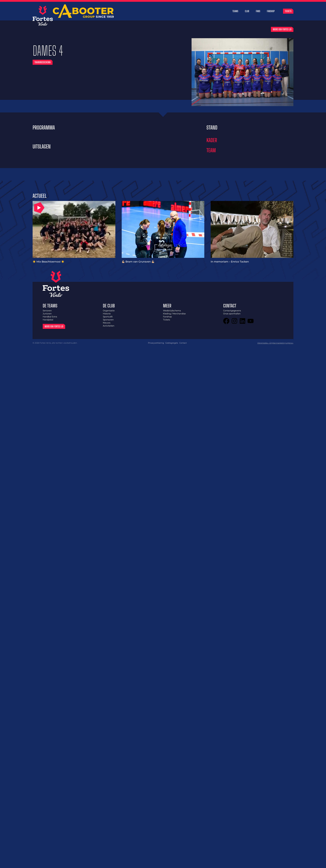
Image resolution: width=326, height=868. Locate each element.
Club (247, 11)
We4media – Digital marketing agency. (275, 343)
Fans (258, 11)
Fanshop (271, 11)
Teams (235, 11)
